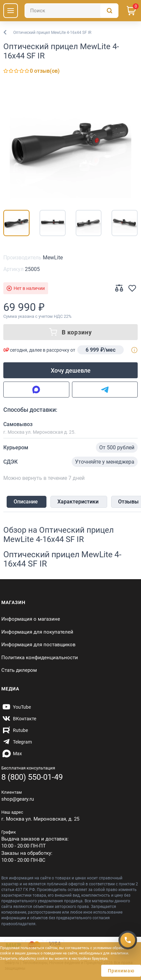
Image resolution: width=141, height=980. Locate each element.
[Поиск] (71, 11)
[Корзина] (131, 11)
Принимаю (121, 971)
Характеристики (78, 502)
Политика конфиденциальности (40, 658)
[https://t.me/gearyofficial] (17, 742)
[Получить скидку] (128, 939)
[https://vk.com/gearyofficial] (19, 719)
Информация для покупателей (37, 632)
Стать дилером (19, 670)
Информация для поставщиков (38, 645)
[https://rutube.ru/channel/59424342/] (15, 730)
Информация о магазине (31, 619)
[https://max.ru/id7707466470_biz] (12, 754)
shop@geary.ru (18, 799)
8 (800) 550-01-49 (32, 777)
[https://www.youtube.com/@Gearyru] (16, 707)
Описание (26, 502)
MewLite (53, 258)
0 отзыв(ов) (45, 71)
